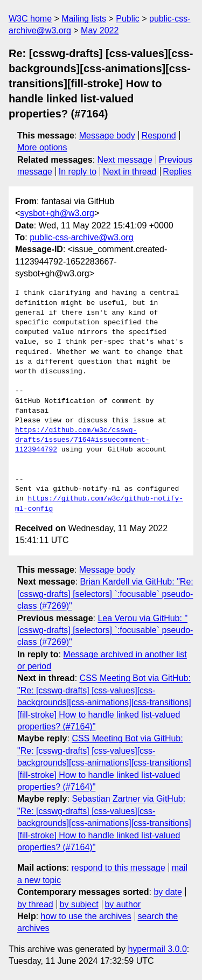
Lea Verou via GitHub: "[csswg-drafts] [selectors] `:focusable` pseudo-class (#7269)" (105, 630)
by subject (79, 904)
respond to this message (118, 868)
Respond (159, 135)
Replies (177, 172)
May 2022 (100, 30)
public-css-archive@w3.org (81, 237)
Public (128, 19)
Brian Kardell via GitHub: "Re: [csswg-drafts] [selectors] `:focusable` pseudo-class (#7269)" (105, 594)
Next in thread (130, 172)
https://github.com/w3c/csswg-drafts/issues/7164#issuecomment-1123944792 (82, 440)
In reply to (78, 172)
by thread (35, 904)
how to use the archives (86, 916)
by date (168, 892)
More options (42, 147)
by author (123, 904)
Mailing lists (84, 19)
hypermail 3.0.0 (157, 949)
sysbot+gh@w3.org (57, 213)
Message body (107, 135)
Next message (125, 160)
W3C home (30, 19)
